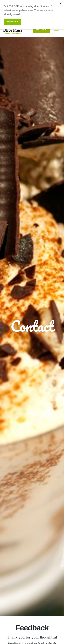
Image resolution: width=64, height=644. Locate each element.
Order (42, 29)
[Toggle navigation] (56, 29)
